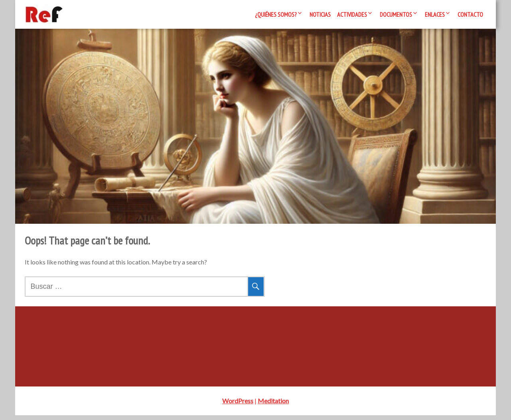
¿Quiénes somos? (276, 14)
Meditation (273, 405)
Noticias (320, 14)
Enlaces (435, 14)
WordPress (238, 405)
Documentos (396, 14)
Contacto (470, 14)
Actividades (352, 14)
